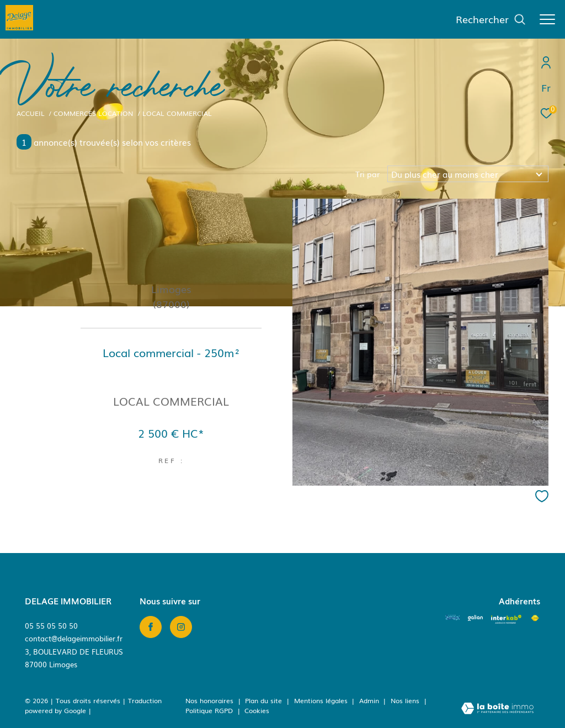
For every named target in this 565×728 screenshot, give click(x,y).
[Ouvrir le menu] (547, 19)
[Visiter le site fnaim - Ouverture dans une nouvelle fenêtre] (535, 618)
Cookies (257, 711)
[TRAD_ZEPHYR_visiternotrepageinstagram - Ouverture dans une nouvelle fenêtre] (181, 627)
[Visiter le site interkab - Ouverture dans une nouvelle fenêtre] (506, 619)
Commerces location (93, 113)
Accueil (31, 113)
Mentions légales (322, 700)
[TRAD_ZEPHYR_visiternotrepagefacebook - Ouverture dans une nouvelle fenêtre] (151, 627)
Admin (370, 700)
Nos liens (406, 700)
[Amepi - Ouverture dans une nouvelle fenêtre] (452, 618)
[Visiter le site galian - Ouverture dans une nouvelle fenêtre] (475, 618)
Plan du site (265, 700)
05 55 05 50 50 (51, 626)
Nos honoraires (209, 700)
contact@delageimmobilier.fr (74, 638)
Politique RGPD (209, 710)
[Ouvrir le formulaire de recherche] (491, 19)
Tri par (367, 174)
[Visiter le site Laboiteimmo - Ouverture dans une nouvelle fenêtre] (497, 709)
